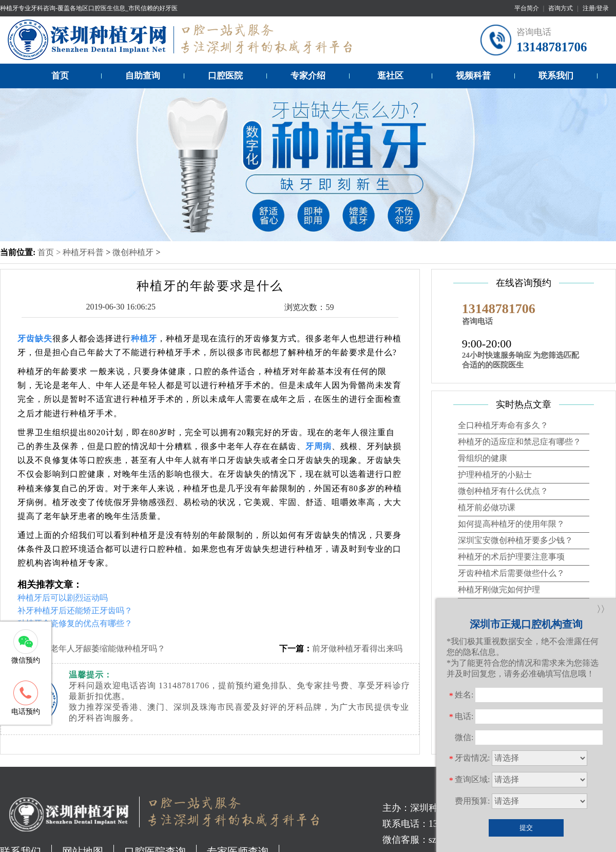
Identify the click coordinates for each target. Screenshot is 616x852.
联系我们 (556, 76)
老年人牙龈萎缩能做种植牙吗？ (108, 648)
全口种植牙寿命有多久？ (503, 425)
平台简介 (527, 8)
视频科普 (473, 76)
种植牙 (144, 338)
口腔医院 (225, 76)
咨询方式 (561, 8)
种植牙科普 (83, 252)
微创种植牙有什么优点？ (503, 491)
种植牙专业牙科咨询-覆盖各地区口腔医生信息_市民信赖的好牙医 (89, 8)
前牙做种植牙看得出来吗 (357, 648)
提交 (526, 828)
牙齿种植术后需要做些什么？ (511, 573)
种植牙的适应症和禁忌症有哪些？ (519, 442)
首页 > (50, 252)
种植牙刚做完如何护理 (499, 589)
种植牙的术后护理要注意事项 (511, 557)
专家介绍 (308, 76)
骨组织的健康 (483, 458)
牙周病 (319, 446)
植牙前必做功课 (487, 507)
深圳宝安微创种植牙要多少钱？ (515, 540)
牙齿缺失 (35, 338)
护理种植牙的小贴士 (495, 475)
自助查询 (143, 76)
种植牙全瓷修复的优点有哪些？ (75, 623)
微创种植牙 (133, 252)
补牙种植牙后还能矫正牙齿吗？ (75, 611)
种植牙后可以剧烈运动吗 (63, 598)
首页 (60, 76)
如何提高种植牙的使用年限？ (511, 524)
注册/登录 (596, 8)
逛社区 (390, 76)
